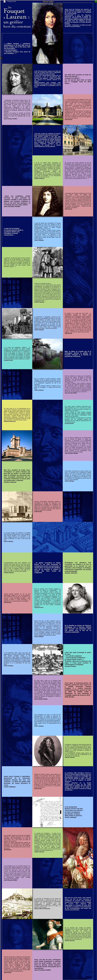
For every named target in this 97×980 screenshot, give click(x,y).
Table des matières (48, 2)
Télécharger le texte (11, 1)
